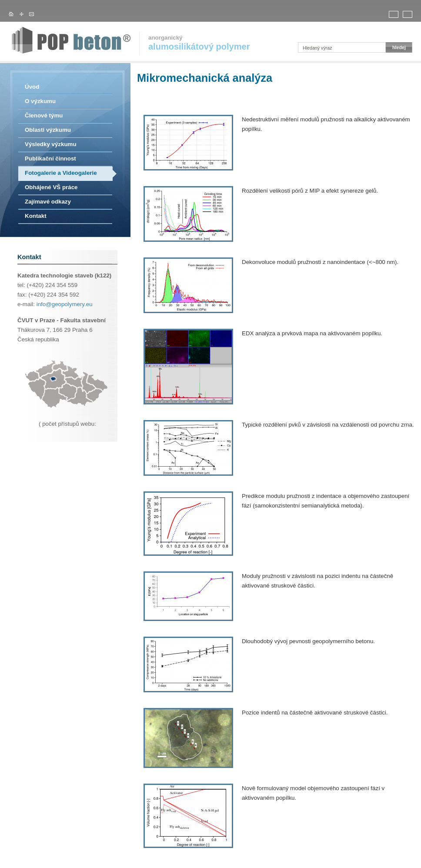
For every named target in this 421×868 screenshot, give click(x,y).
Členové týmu (44, 115)
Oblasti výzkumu (48, 130)
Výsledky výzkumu (51, 144)
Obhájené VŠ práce (51, 187)
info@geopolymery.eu (65, 304)
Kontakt (36, 216)
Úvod (32, 87)
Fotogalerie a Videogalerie (61, 173)
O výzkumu (40, 101)
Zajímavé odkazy (48, 202)
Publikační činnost (50, 159)
